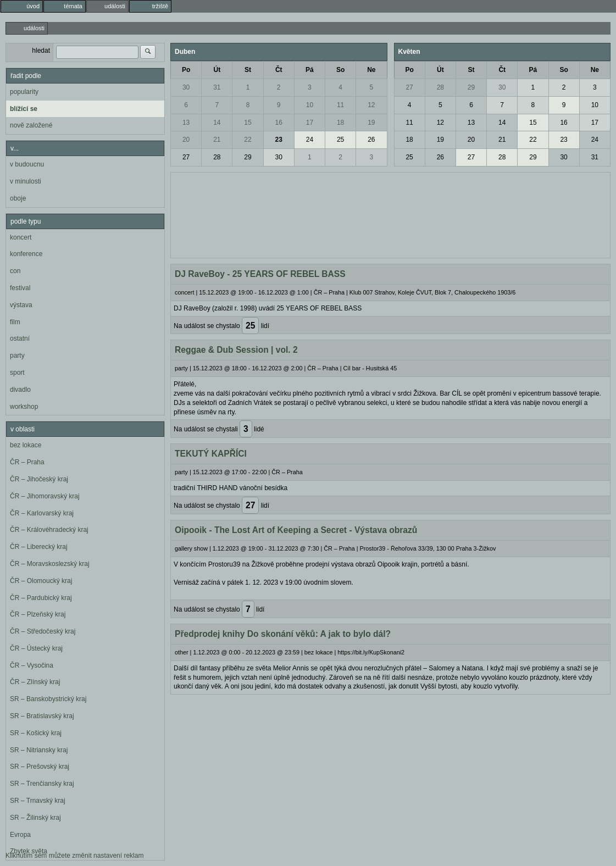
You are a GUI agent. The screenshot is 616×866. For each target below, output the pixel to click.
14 (217, 123)
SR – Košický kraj (36, 733)
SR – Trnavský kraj (38, 801)
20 (186, 140)
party (17, 356)
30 (186, 87)
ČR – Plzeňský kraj (38, 614)
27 (186, 157)
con (15, 271)
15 (248, 123)
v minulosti (26, 181)
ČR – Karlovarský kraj (42, 513)
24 (310, 140)
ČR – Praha (27, 462)
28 (217, 157)
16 (279, 123)
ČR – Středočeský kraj (43, 631)
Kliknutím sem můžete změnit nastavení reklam (74, 856)
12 (371, 105)
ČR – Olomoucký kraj (41, 581)
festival (20, 288)
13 (186, 123)
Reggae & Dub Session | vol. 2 (236, 350)
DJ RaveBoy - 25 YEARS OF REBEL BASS (260, 274)
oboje (18, 198)
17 (310, 123)
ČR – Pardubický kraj (41, 598)
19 (371, 123)
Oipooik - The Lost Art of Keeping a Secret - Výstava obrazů (296, 530)
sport (17, 373)
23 (279, 140)
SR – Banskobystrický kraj (48, 699)
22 (248, 140)
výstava (21, 305)
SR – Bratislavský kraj (42, 716)
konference (26, 254)
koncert (21, 237)
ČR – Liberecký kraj (39, 547)
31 (217, 87)
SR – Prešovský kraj (40, 767)
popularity (24, 92)
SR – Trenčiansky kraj (42, 784)
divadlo (20, 390)
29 (248, 157)
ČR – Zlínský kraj (35, 682)
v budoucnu (27, 164)
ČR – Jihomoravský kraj (45, 496)
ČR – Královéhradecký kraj (49, 530)
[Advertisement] (390, 214)
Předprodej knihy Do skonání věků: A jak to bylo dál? (283, 634)
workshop (24, 407)
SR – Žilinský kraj (35, 818)
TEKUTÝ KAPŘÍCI (211, 454)
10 (310, 105)
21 (217, 140)
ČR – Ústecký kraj (36, 648)
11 (340, 105)
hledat (41, 51)
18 (340, 123)
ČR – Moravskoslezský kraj (50, 564)
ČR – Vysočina (32, 665)
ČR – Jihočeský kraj (39, 479)
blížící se (24, 109)
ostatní (20, 338)
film (15, 322)
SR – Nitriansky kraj (39, 750)
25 (340, 140)
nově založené (31, 125)
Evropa (20, 835)
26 (371, 140)
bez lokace (26, 445)
